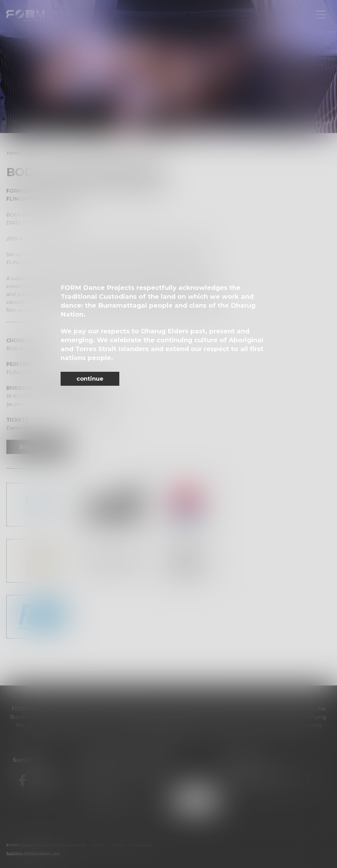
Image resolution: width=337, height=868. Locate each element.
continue (90, 379)
